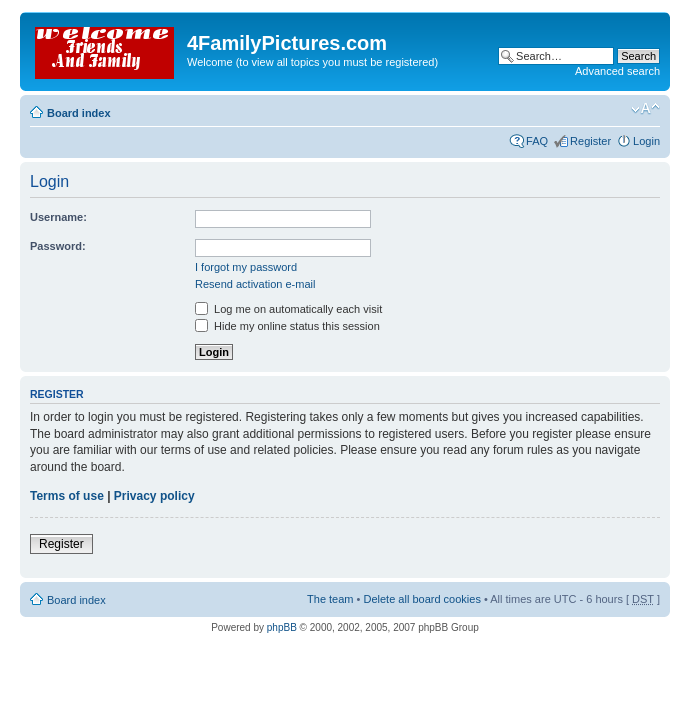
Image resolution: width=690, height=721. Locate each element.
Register (590, 141)
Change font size (645, 109)
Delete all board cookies (421, 599)
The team (330, 599)
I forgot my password (246, 267)
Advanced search (617, 71)
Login (646, 141)
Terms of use (67, 496)
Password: (58, 246)
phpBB (282, 627)
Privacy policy (154, 496)
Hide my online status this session (287, 326)
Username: (58, 217)
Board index (79, 113)
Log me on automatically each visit (288, 309)
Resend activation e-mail (255, 284)
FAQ (537, 141)
